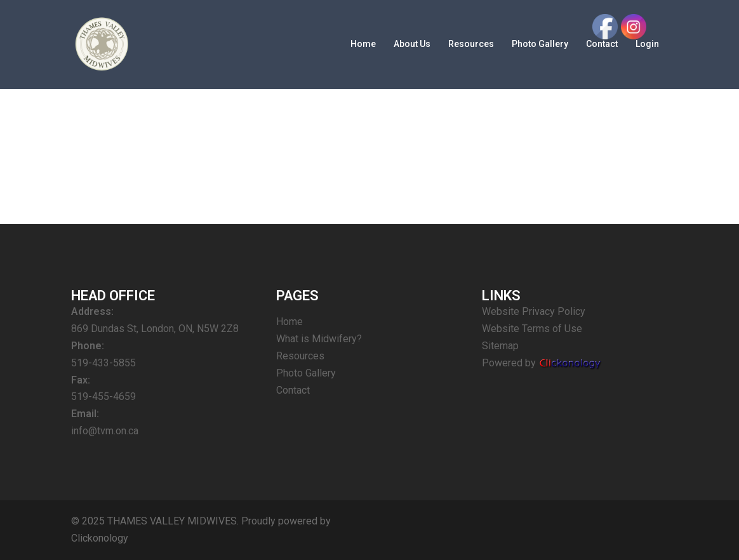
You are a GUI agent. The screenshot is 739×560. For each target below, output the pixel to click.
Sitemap (500, 346)
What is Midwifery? (319, 339)
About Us (412, 44)
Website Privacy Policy (534, 311)
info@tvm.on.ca (105, 431)
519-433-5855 (103, 363)
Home (363, 44)
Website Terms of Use (532, 329)
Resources (471, 44)
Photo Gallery (540, 44)
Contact (293, 390)
